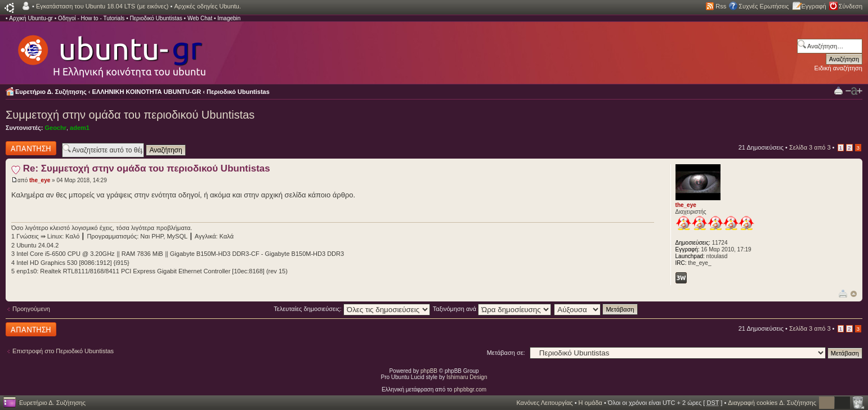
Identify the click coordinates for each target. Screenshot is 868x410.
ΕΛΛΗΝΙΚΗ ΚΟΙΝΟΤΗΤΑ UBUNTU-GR (147, 92)
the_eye (40, 180)
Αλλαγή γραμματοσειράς (854, 91)
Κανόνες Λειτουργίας (544, 403)
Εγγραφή (814, 6)
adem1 (80, 128)
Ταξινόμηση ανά (492, 309)
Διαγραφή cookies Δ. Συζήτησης (772, 403)
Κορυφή (854, 294)
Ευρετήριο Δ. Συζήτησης (51, 92)
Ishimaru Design (467, 377)
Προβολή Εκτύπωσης (838, 90)
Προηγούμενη (31, 309)
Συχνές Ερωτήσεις (764, 6)
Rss (721, 6)
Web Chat (200, 18)
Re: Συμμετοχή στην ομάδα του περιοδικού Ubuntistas (147, 168)
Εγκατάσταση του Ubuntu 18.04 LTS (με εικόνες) (102, 6)
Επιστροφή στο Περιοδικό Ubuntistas (63, 351)
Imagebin (229, 18)
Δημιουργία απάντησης (31, 148)
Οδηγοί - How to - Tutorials (91, 18)
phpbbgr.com (470, 389)
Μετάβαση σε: (506, 353)
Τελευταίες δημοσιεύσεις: (352, 309)
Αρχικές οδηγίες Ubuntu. (207, 6)
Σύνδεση (851, 6)
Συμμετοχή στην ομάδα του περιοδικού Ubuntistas (130, 115)
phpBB (429, 371)
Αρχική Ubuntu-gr (31, 18)
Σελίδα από (810, 147)
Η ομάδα (590, 403)
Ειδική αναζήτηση (838, 68)
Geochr (55, 128)
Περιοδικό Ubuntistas (156, 18)
